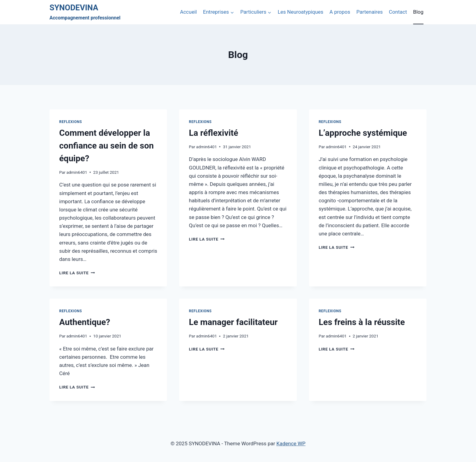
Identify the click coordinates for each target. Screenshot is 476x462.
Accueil (189, 12)
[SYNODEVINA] (85, 12)
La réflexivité (213, 133)
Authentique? (85, 322)
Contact (398, 12)
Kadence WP (291, 443)
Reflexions (71, 122)
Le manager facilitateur (233, 322)
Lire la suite (77, 273)
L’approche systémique (363, 133)
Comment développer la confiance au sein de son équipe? (106, 146)
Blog (418, 12)
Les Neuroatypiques (301, 12)
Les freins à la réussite (362, 322)
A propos (340, 12)
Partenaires (370, 12)
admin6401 (77, 172)
